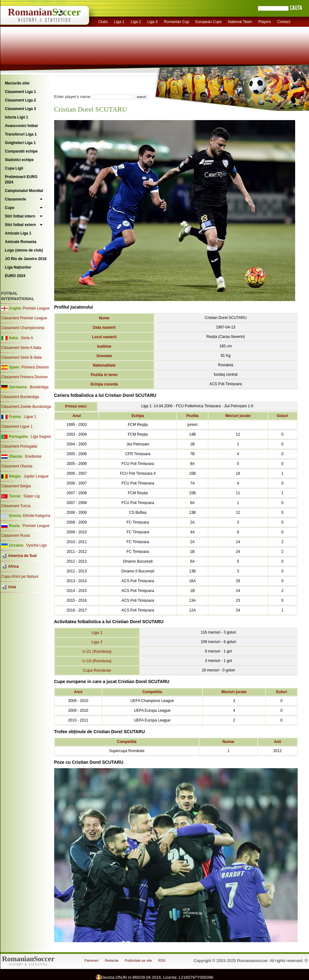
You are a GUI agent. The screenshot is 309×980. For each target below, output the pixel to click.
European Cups (208, 22)
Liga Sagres (41, 437)
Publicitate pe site (138, 960)
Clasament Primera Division (25, 377)
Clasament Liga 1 (21, 92)
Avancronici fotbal (21, 126)
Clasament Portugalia (19, 446)
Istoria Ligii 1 (17, 117)
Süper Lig (31, 496)
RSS (162, 960)
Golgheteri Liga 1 (20, 143)
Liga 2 (136, 22)
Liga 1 (119, 22)
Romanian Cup (176, 22)
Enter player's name (72, 97)
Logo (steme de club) (24, 250)
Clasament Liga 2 (21, 100)
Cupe (10, 208)
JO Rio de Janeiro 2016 (26, 259)
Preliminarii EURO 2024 (21, 180)
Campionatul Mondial (24, 191)
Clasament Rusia (16, 536)
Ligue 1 (30, 417)
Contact (284, 22)
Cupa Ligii (14, 168)
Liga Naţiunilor (18, 267)
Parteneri (92, 960)
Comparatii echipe (21, 151)
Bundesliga (39, 387)
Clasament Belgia (16, 486)
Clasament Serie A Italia (21, 348)
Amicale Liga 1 (18, 233)
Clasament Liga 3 (21, 109)
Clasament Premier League (24, 318)
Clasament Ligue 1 (17, 426)
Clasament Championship (23, 328)
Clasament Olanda (17, 466)
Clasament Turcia (16, 506)
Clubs (103, 22)
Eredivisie (33, 456)
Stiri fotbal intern (20, 216)
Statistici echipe (19, 160)
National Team (240, 22)
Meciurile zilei (17, 83)
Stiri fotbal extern (21, 225)
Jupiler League (36, 476)
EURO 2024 (15, 276)
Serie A (27, 338)
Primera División (35, 367)
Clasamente (16, 199)
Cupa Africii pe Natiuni (20, 577)
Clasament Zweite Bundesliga (26, 407)
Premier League (36, 308)
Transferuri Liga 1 (21, 134)
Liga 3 (153, 22)
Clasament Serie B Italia (22, 357)
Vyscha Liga (36, 545)
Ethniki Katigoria (37, 516)
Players (265, 22)
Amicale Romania (21, 242)
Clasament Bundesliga (20, 397)
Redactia (112, 960)
